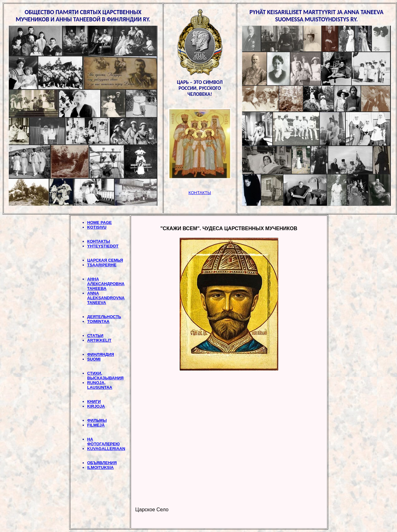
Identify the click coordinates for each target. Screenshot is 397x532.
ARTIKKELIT (99, 340)
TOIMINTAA (98, 321)
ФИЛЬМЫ (97, 420)
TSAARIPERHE (102, 265)
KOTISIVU (97, 227)
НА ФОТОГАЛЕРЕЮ (104, 442)
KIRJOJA (96, 406)
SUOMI (94, 359)
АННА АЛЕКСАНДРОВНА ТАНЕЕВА (106, 284)
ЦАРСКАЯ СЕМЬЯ (105, 260)
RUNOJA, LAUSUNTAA (100, 385)
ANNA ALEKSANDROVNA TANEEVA (106, 298)
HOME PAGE (100, 223)
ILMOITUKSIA (101, 467)
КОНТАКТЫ (99, 241)
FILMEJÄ (96, 425)
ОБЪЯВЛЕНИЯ (102, 463)
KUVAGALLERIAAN (106, 449)
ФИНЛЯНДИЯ (101, 354)
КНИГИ (94, 402)
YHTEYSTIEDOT (103, 246)
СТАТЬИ (95, 336)
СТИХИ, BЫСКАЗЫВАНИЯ (106, 376)
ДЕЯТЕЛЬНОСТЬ (104, 317)
